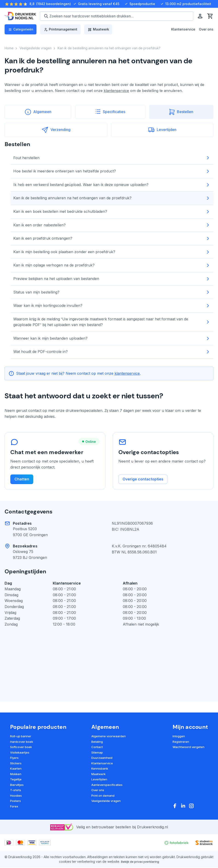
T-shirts (16, 790)
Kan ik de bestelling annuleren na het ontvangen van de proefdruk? (112, 198)
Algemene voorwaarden (109, 737)
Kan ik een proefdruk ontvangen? (112, 238)
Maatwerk (98, 774)
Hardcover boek (22, 742)
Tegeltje (16, 780)
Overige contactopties (143, 480)
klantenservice (116, 91)
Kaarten (16, 769)
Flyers (14, 758)
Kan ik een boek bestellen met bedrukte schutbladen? (112, 212)
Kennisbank (100, 769)
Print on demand (103, 796)
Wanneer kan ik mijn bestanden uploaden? (112, 338)
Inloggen (179, 737)
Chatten (22, 480)
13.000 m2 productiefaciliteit (185, 4)
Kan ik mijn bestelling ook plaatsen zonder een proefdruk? (112, 252)
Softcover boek (21, 747)
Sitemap (97, 753)
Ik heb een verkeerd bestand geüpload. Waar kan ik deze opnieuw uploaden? (112, 185)
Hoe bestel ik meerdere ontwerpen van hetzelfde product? (112, 171)
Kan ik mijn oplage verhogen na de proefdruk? (112, 265)
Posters (15, 801)
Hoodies (16, 796)
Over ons (206, 29)
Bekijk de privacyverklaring (140, 862)
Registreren (181, 742)
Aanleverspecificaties (107, 785)
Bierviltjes (17, 785)
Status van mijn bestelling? (112, 292)
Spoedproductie (140, 4)
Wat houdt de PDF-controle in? (112, 352)
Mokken (16, 774)
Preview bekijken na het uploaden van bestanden (112, 279)
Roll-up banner (21, 737)
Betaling (97, 742)
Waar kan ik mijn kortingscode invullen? (112, 306)
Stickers (16, 763)
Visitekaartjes (20, 753)
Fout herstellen (112, 158)
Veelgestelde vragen (106, 801)
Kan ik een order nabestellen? (112, 225)
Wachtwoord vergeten (189, 747)
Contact (97, 747)
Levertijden (99, 780)
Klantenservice (183, 29)
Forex (14, 807)
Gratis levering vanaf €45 (96, 4)
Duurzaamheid (102, 758)
